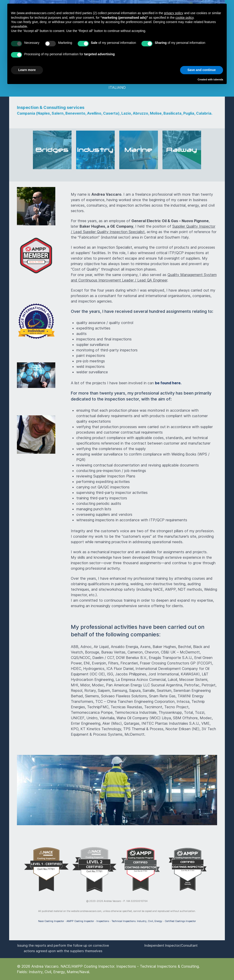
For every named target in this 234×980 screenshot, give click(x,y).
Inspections (103, 921)
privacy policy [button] (174, 13)
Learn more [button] (27, 70)
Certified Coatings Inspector (180, 921)
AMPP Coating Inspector (80, 921)
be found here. (168, 383)
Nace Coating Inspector (51, 921)
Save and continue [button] (202, 70)
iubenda (218, 79)
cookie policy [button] (185, 18)
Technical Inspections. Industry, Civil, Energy (137, 921)
